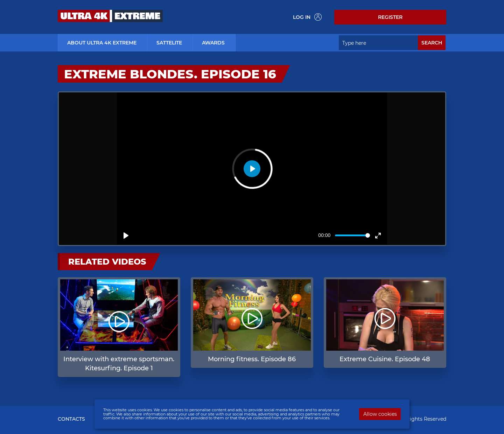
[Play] (126, 236)
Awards (213, 43)
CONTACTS (71, 419)
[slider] (352, 235)
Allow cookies (380, 414)
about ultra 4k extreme (102, 43)
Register (390, 17)
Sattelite (169, 43)
